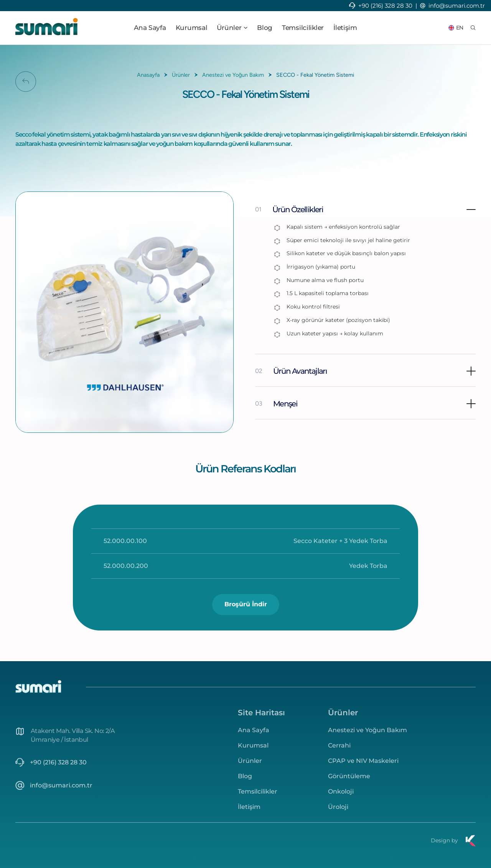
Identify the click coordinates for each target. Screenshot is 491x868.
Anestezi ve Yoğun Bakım (233, 75)
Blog (265, 28)
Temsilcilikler (303, 28)
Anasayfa (148, 75)
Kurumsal (192, 28)
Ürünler (181, 75)
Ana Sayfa (150, 28)
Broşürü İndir (246, 604)
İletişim (345, 28)
